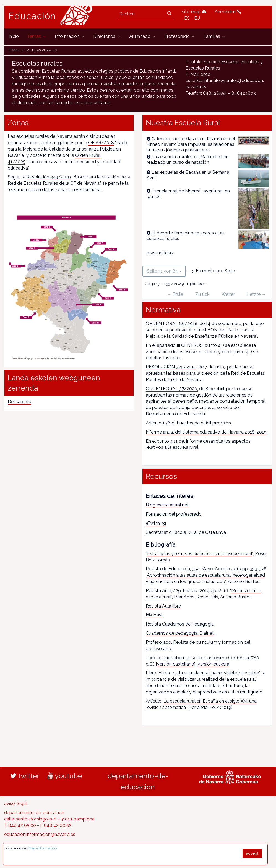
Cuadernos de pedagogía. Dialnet (180, 633)
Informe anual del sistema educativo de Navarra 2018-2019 (206, 432)
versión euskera (213, 664)
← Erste (175, 294)
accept (252, 853)
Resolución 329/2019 (49, 177)
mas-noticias (160, 253)
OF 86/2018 (101, 143)
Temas (14, 50)
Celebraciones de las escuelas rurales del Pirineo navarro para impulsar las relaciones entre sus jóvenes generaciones (191, 144)
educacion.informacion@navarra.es (40, 834)
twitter (25, 776)
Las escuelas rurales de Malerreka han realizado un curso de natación (188, 159)
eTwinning (156, 523)
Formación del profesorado (174, 514)
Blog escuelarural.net (167, 505)
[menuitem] (14, 37)
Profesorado (158, 642)
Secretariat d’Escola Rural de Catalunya (186, 532)
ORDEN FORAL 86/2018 (172, 324)
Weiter (228, 294)
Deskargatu (19, 402)
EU (197, 18)
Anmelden (228, 12)
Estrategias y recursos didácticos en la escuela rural (200, 554)
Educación (32, 16)
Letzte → (257, 294)
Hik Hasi (154, 615)
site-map (194, 12)
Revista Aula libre (163, 606)
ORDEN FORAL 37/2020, (172, 389)
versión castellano (176, 664)
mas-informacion (43, 848)
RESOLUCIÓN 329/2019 (171, 367)
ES (187, 18)
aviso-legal (15, 804)
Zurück (202, 294)
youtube (65, 776)
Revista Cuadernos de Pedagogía (180, 624)
